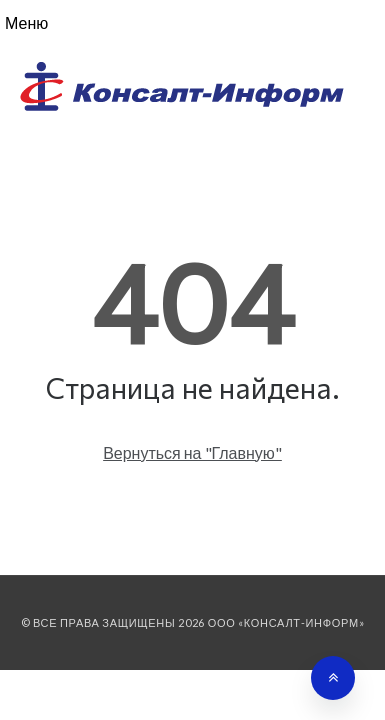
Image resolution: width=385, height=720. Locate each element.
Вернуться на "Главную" (192, 452)
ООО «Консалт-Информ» (286, 622)
